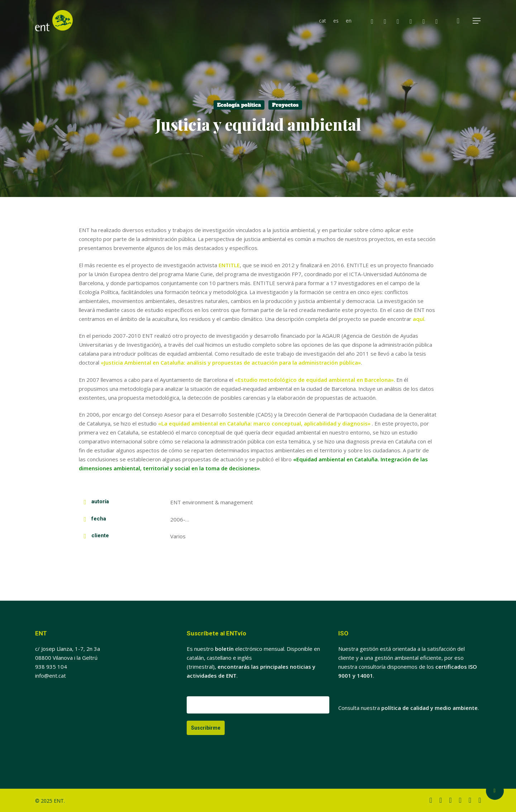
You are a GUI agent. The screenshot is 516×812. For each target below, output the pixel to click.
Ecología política (239, 105)
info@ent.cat (51, 676)
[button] (477, 21)
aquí (419, 319)
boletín (224, 649)
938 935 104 (51, 667)
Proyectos (285, 105)
